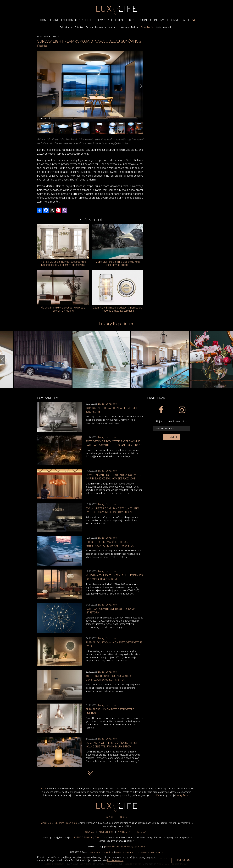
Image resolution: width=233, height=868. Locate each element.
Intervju (161, 20)
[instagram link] (182, 410)
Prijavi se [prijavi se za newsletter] (172, 437)
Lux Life (42, 789)
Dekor (135, 27)
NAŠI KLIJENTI (125, 832)
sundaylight (45, 118)
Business (145, 20)
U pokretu (83, 20)
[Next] (141, 86)
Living (55, 20)
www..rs (112, 847)
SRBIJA (123, 817)
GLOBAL (110, 817)
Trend (132, 20)
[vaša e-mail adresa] (172, 429)
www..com (133, 847)
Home (44, 20)
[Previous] (40, 86)
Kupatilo (114, 27)
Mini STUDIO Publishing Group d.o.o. (59, 823)
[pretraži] (194, 20)
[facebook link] (161, 410)
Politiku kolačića (115, 860)
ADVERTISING (106, 832)
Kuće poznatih (164, 27)
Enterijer (79, 27)
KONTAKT (143, 832)
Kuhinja (125, 27)
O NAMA (90, 832)
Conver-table (180, 20)
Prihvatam (184, 860)
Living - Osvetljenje (107, 404)
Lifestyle (118, 20)
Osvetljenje (147, 27)
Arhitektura (66, 27)
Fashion (67, 20)
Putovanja (101, 20)
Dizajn (89, 27)
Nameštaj (101, 27)
